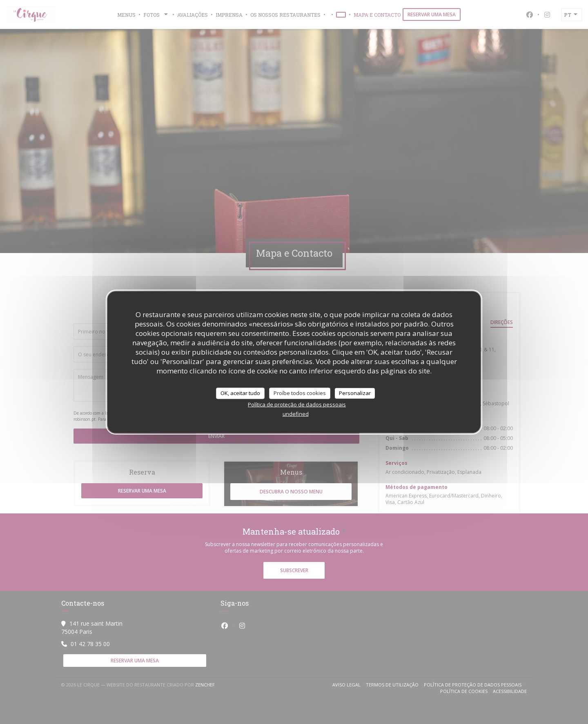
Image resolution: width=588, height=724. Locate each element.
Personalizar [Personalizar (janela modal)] (355, 393)
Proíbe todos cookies (300, 393)
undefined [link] (296, 413)
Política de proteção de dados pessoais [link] (297, 404)
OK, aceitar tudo (240, 393)
